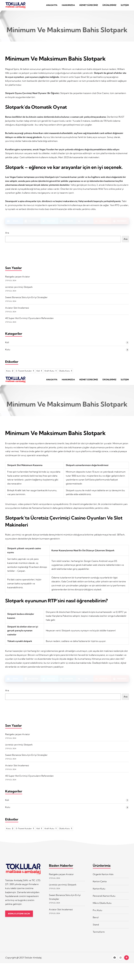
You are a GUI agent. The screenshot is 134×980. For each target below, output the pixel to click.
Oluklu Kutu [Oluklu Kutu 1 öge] (66, 373)
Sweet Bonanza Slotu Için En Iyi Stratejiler (26, 299)
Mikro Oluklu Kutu (102, 907)
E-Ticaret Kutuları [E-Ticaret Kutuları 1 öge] (25, 373)
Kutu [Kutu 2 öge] (10, 373)
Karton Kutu (99, 892)
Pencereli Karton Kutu (104, 900)
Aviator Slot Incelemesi (17, 310)
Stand (96, 928)
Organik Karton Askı (103, 878)
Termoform (99, 936)
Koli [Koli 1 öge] (39, 373)
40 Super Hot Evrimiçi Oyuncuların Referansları (29, 320)
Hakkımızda (68, 6)
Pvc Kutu (97, 914)
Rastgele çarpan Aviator (18, 278)
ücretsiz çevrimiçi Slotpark (19, 289)
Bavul (96, 921)
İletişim (125, 6)
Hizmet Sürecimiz (89, 6)
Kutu (8, 351)
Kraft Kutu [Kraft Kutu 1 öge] (50, 373)
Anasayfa (52, 6)
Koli (7, 344)
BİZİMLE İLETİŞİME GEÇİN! (21, 918)
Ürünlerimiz (109, 6)
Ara (7, 235)
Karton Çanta (100, 885)
